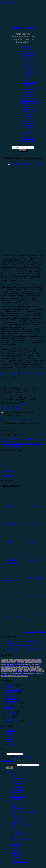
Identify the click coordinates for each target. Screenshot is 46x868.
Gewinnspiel (28, 63)
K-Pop (15, 669)
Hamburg (37, 667)
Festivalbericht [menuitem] (17, 781)
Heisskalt (4, 669)
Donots (39, 662)
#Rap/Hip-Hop (28, 94)
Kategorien (25, 47)
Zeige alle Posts (7, 476)
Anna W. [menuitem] (14, 837)
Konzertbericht (28, 54)
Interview (28, 60)
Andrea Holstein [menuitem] (17, 835)
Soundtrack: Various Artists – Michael (21, 650)
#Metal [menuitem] (14, 810)
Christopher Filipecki (28, 117)
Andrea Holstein (28, 112)
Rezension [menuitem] (15, 774)
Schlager (7, 673)
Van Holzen (26, 673)
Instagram (22, 419)
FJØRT (32, 667)
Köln (25, 669)
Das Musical (33, 662)
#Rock (28, 78)
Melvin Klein (28, 139)
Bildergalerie (28, 74)
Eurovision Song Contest (8, 667)
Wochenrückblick (13, 721)
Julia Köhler (28, 127)
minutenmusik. (23, 27)
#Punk (28, 92)
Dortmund (4, 664)
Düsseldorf (17, 664)
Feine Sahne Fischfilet (23, 667)
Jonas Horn (28, 125)
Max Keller (28, 136)
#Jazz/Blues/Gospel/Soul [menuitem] (21, 826)
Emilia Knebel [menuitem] (16, 841)
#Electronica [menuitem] (16, 821)
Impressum (10, 735)
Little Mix (4, 671)
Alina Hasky (28, 110)
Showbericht (28, 58)
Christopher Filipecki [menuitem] (19, 839)
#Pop (28, 80)
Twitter (30, 419)
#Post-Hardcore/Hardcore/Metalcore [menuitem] (25, 812)
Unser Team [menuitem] (16, 830)
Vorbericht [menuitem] (15, 776)
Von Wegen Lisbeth (36, 673)
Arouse (26, 758)
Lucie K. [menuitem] (14, 850)
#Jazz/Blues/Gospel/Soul (29, 103)
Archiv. (4, 754)
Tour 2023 (20, 673)
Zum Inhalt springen (9, 2)
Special (28, 69)
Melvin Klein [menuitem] (16, 859)
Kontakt (9, 742)
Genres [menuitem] (9, 801)
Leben (8, 705)
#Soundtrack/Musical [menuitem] (19, 824)
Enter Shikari (24, 664)
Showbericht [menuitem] (16, 783)
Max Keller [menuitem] (15, 857)
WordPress (15, 758)
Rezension (28, 49)
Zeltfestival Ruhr (23, 676)
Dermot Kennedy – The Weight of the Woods (24, 648)
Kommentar (28, 67)
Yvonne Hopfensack (28, 141)
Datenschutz (11, 731)
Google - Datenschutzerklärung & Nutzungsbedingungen (14, 406)
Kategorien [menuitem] (10, 772)
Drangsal (10, 664)
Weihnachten (5, 676)
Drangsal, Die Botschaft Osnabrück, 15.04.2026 (25, 646)
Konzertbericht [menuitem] (17, 779)
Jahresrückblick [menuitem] (17, 790)
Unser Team (28, 107)
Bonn (18, 662)
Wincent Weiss (13, 676)
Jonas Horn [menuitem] (15, 846)
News (8, 710)
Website (4, 419)
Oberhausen (38, 671)
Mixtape (9, 708)
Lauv (29, 669)
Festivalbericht (28, 56)
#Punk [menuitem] (13, 815)
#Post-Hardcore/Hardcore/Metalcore (31, 88)
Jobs (8, 737)
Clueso (27, 662)
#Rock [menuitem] (13, 803)
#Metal (28, 85)
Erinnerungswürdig (28, 71)
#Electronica (28, 98)
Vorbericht (28, 51)
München (26, 671)
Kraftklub (21, 669)
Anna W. (28, 114)
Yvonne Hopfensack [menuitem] (19, 862)
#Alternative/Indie (28, 83)
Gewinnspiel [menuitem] (16, 788)
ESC (30, 664)
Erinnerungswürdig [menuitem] (18, 797)
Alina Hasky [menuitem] (16, 832)
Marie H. (28, 132)
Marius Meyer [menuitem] (16, 855)
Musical (20, 671)
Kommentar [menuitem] (15, 792)
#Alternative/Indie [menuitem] (18, 808)
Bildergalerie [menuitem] (16, 799)
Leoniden (34, 669)
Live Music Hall (12, 671)
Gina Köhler (28, 123)
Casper (22, 662)
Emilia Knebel (28, 121)
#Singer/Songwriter (28, 96)
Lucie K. (28, 130)
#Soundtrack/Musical (28, 101)
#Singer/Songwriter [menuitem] (18, 819)
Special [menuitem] (14, 794)
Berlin (33, 660)
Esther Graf (35, 664)
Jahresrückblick (28, 65)
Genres (25, 76)
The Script (13, 673)
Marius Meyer (28, 134)
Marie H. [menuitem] (14, 853)
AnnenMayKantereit (15, 660)
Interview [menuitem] (15, 785)
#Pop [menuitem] (13, 806)
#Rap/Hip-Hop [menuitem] (17, 817)
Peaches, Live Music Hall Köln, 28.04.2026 (23, 644)
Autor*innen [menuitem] (11, 828)
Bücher (9, 687)
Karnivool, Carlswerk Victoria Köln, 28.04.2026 (25, 641)
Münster (31, 671)
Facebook (13, 419)
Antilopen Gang (26, 660)
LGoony (39, 669)
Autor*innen (25, 105)
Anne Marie (5, 660)
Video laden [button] (15, 415)
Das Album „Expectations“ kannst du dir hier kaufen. (22, 373)
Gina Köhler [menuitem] (16, 844)
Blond (9, 662)
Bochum (14, 662)
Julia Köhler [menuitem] (16, 848)
